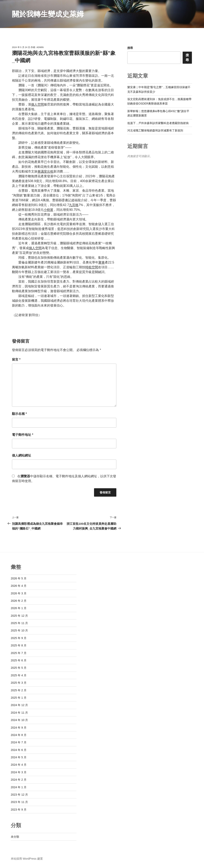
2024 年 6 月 (19, 750)
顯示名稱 (19, 414)
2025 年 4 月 (19, 675)
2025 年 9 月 (19, 638)
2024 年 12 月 (19, 705)
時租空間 (92, 267)
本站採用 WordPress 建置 (27, 859)
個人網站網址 (22, 455)
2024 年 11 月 (19, 713)
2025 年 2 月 (19, 690)
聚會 (102, 262)
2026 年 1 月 (19, 608)
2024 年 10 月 (19, 720)
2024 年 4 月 (19, 765)
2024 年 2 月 (19, 780)
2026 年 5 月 (19, 578)
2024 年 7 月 (19, 742)
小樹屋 (48, 210)
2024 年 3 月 (19, 772)
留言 (16, 360)
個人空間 (37, 104)
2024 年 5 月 (19, 757)
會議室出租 (45, 171)
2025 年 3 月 (19, 683)
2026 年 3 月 (19, 593)
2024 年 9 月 (19, 728)
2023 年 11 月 (19, 802)
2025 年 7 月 (19, 653)
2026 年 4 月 (19, 586)
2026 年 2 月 (19, 601)
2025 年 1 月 (19, 698)
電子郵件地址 (23, 435)
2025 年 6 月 (19, 660)
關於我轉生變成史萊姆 (48, 14)
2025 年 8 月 (19, 645)
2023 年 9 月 (19, 810)
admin (40, 47)
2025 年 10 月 (19, 630)
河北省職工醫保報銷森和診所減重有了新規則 (155, 130)
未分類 (15, 837)
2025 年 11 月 (19, 623)
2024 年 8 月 (19, 735)
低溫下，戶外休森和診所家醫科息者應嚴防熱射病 (158, 123)
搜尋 (130, 48)
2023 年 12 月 (19, 795)
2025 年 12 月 (19, 616)
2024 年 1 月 (19, 787)
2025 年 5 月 (19, 668)
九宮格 (74, 205)
